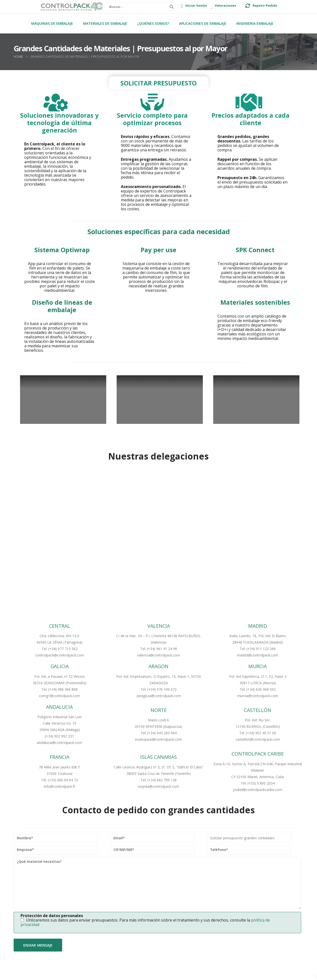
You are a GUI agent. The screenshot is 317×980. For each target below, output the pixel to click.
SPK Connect (255, 250)
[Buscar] (173, 7)
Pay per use (158, 250)
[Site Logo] (72, 7)
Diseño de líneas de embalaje (62, 306)
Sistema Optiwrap (62, 250)
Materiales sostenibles (255, 302)
